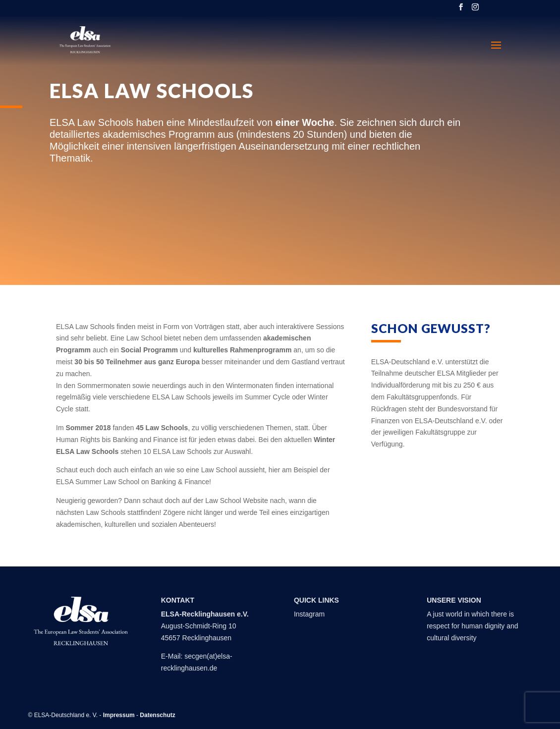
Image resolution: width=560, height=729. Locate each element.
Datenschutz (157, 715)
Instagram (309, 614)
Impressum (119, 715)
